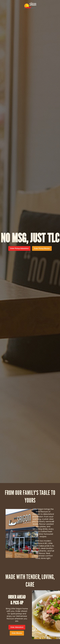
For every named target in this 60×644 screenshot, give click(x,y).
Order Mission (17, 633)
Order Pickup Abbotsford (19, 248)
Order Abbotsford (17, 627)
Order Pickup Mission (42, 248)
